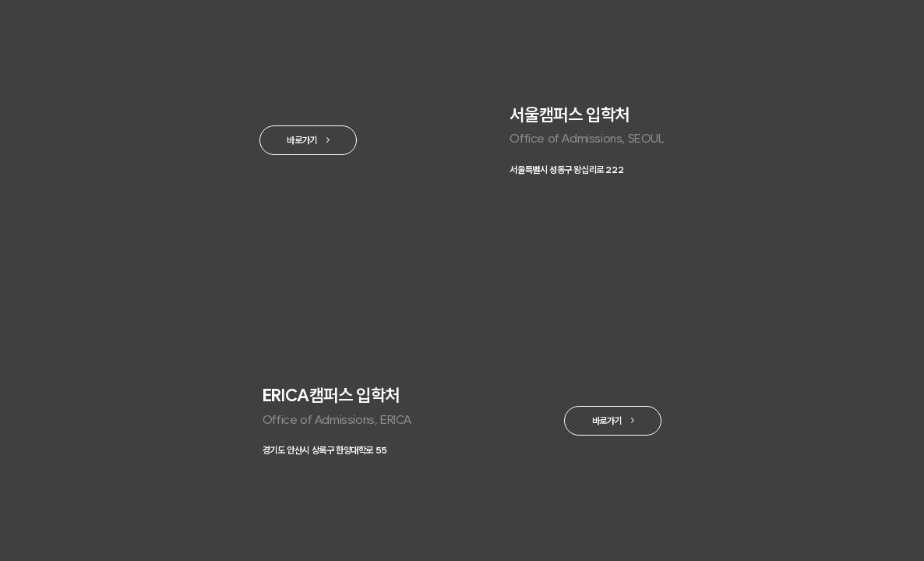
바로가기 (295, 141)
